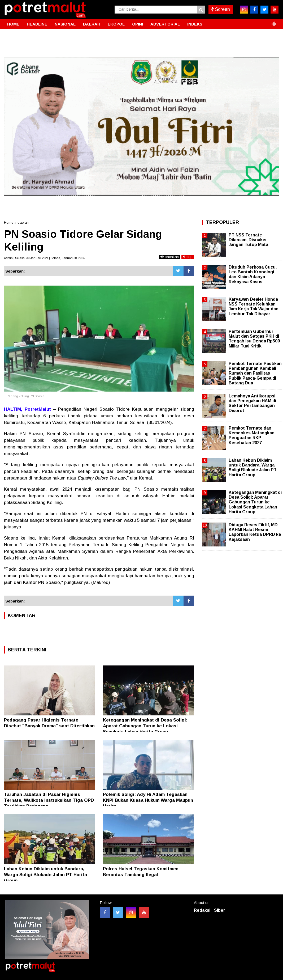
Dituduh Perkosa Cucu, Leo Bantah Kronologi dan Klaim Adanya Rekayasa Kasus (253, 274)
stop (188, 257)
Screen (221, 9)
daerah (23, 222)
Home (9, 222)
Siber (220, 910)
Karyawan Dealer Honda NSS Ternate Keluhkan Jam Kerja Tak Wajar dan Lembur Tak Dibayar (254, 307)
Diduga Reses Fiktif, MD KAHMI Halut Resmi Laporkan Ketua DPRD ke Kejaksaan (255, 532)
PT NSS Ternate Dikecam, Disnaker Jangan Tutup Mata (248, 240)
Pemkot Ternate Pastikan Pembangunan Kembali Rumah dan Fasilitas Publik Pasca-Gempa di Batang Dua (255, 373)
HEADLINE (37, 24)
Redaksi (202, 910)
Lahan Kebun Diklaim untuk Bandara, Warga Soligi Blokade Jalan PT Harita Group (45, 875)
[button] (274, 22)
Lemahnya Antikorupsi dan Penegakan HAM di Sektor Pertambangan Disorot (252, 403)
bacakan (170, 257)
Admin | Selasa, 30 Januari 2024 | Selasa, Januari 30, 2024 (44, 258)
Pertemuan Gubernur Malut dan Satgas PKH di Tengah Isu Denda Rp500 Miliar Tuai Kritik (254, 339)
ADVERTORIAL (165, 24)
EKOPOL (116, 24)
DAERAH (92, 24)
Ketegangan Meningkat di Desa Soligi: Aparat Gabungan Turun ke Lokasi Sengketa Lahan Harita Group (145, 726)
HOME (13, 24)
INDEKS (195, 24)
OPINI (138, 24)
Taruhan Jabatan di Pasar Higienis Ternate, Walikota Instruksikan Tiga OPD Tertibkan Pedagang (49, 800)
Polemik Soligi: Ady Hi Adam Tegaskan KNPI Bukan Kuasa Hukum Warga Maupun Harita (148, 800)
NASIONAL (65, 24)
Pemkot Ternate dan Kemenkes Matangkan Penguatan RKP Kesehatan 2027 (252, 435)
